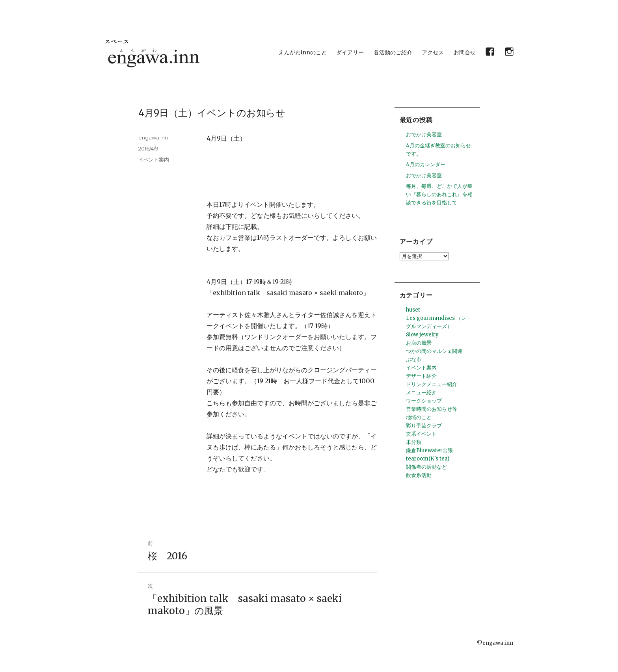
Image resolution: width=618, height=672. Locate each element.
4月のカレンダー (426, 164)
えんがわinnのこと (303, 52)
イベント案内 (154, 160)
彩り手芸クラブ (424, 426)
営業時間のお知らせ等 (432, 409)
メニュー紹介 (421, 393)
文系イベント (421, 434)
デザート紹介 (421, 376)
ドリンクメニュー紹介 (432, 384)
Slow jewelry (422, 335)
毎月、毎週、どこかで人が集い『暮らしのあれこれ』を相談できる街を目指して (439, 194)
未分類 (414, 442)
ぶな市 (414, 359)
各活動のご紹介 (393, 52)
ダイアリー (350, 52)
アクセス (433, 52)
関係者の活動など (426, 467)
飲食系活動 (419, 475)
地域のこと (419, 417)
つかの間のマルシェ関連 (434, 351)
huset (413, 310)
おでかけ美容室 (424, 135)
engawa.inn (153, 137)
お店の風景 (419, 343)
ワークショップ (424, 401)
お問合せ (465, 52)
